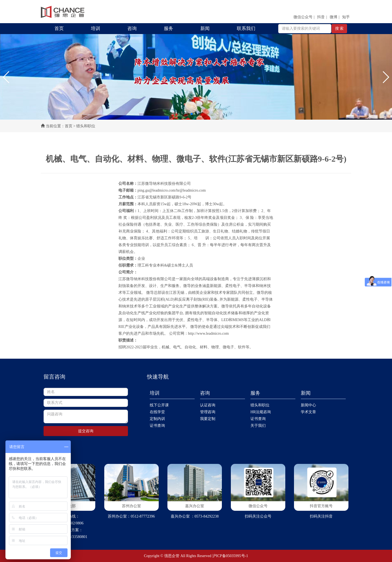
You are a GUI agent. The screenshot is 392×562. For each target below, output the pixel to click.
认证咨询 (208, 405)
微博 (333, 17)
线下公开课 (159, 405)
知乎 (346, 17)
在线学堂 (157, 412)
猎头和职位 (260, 405)
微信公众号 (303, 17)
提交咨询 (86, 431)
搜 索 (339, 28)
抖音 (321, 17)
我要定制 (208, 419)
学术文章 (308, 412)
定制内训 (157, 419)
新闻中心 (308, 405)
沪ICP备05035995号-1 (230, 556)
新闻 (205, 28)
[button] (6, 77)
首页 (59, 28)
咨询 (132, 28)
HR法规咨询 (261, 412)
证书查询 (157, 426)
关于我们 (258, 426)
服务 (169, 28)
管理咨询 (208, 412)
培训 (96, 28)
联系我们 (246, 28)
